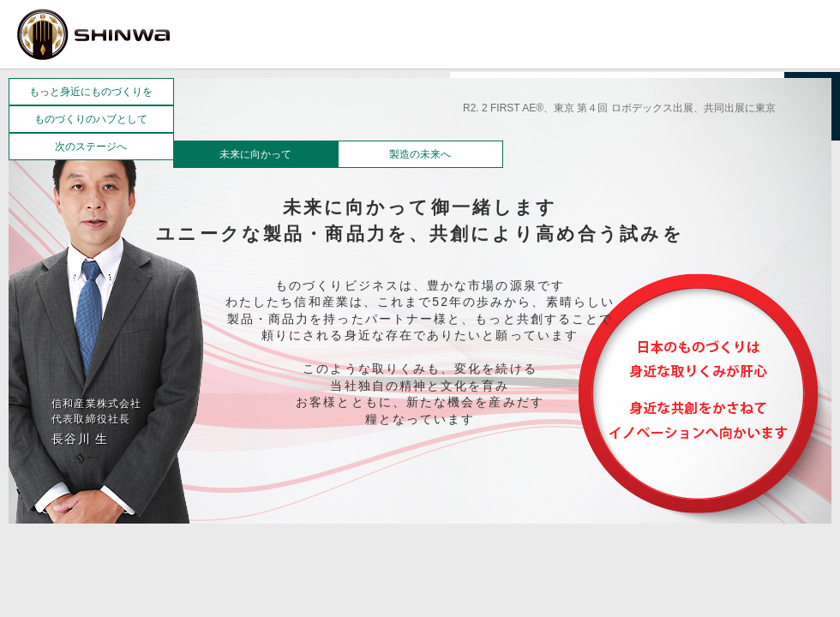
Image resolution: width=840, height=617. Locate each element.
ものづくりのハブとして (91, 119)
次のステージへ (91, 147)
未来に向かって (255, 154)
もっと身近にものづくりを (91, 92)
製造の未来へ (420, 154)
